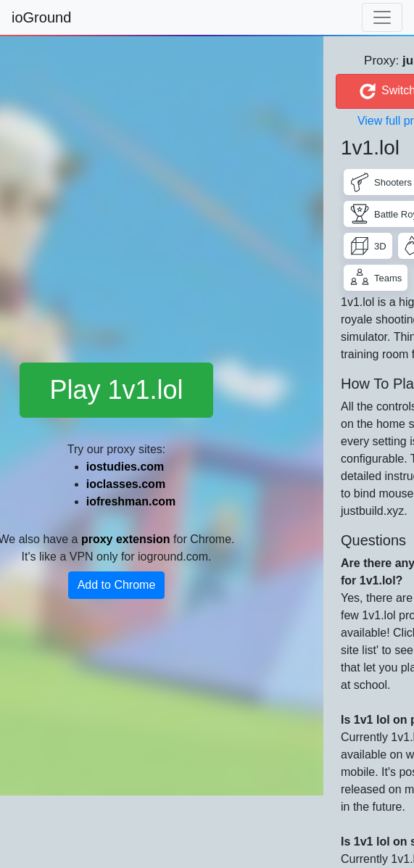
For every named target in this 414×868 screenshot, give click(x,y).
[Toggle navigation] (382, 17)
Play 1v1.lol (116, 390)
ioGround (41, 17)
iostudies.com (125, 467)
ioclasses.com (126, 484)
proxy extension (126, 539)
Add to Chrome (117, 585)
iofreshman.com (131, 501)
